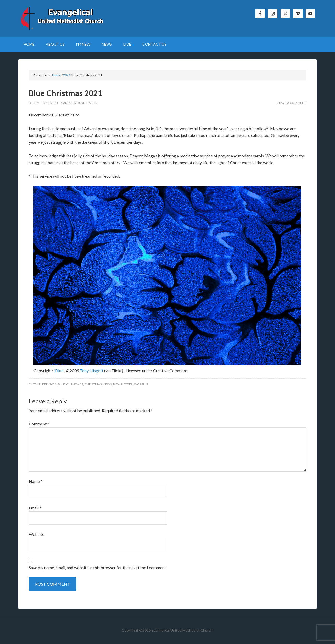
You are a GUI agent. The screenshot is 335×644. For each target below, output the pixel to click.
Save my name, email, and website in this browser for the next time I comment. (98, 567)
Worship (141, 384)
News (107, 384)
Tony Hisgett (92, 371)
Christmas (93, 384)
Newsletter (123, 384)
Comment (39, 424)
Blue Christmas (71, 384)
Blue (59, 371)
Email (35, 508)
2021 (53, 384)
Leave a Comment (292, 103)
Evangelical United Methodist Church (63, 18)
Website (37, 534)
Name (36, 481)
